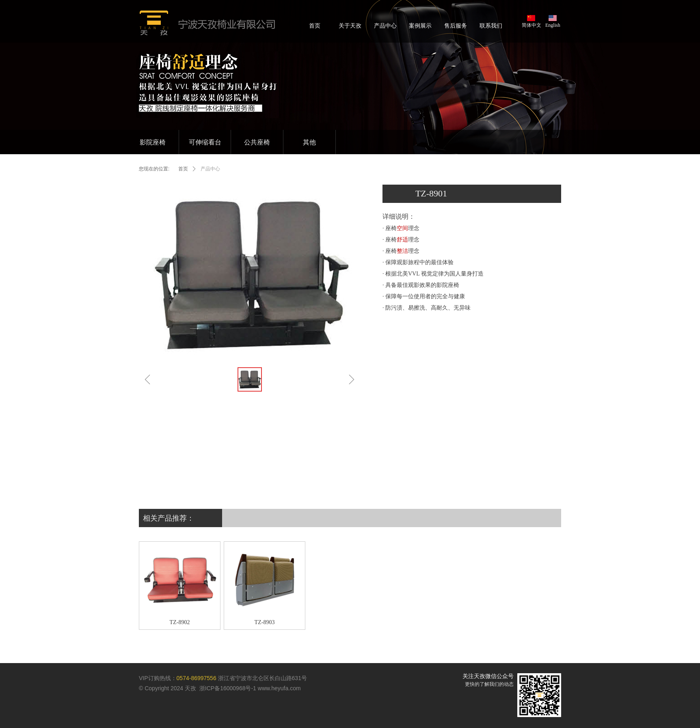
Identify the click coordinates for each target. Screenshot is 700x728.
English (553, 25)
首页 (183, 169)
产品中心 (210, 169)
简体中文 (531, 25)
